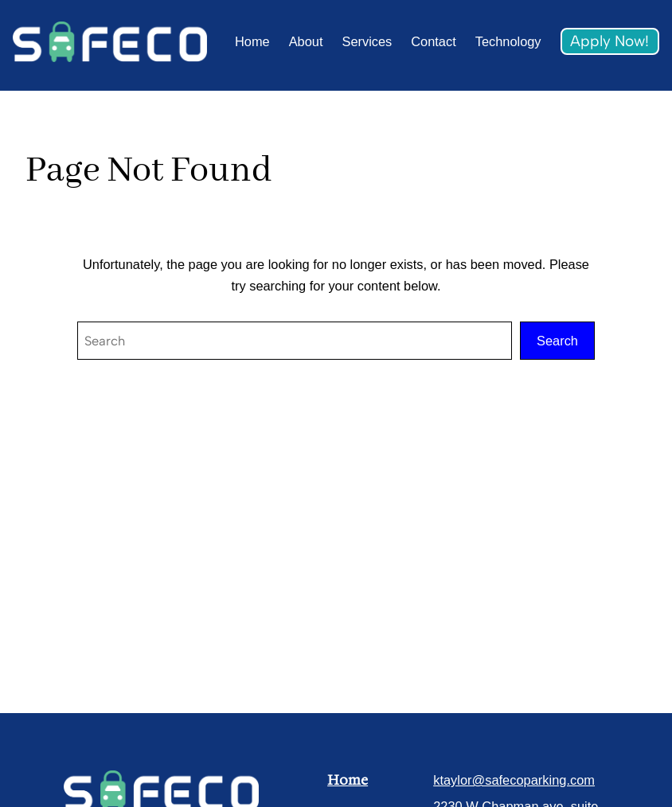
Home (348, 780)
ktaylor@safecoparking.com (514, 780)
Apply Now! (609, 41)
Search (557, 341)
